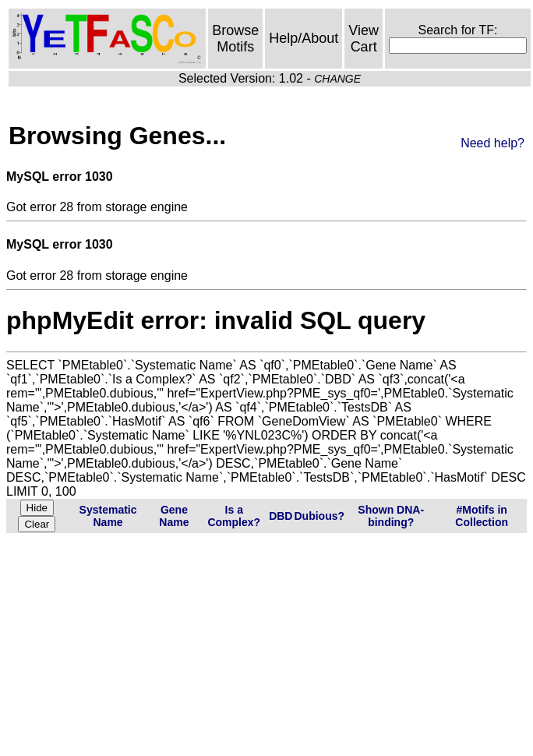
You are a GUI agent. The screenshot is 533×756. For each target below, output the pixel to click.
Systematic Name (108, 516)
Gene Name (174, 516)
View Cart (364, 39)
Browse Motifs (235, 39)
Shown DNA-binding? (391, 516)
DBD (281, 516)
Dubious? (319, 516)
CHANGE (337, 79)
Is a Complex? (234, 516)
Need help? (492, 143)
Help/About (304, 38)
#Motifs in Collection (482, 516)
